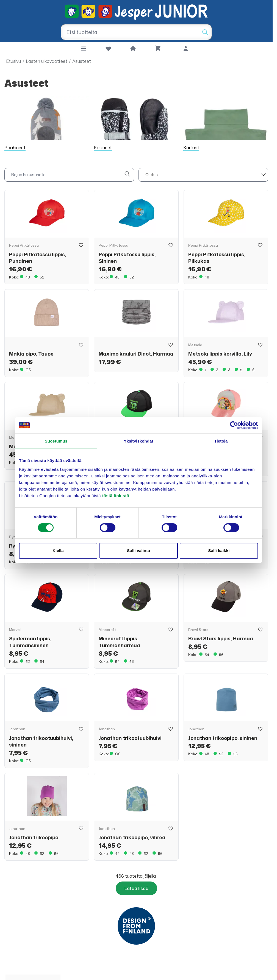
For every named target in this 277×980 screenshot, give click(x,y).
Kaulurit (191, 148)
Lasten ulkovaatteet (47, 61)
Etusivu (13, 61)
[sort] (203, 175)
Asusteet (82, 61)
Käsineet (103, 148)
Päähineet (15, 148)
